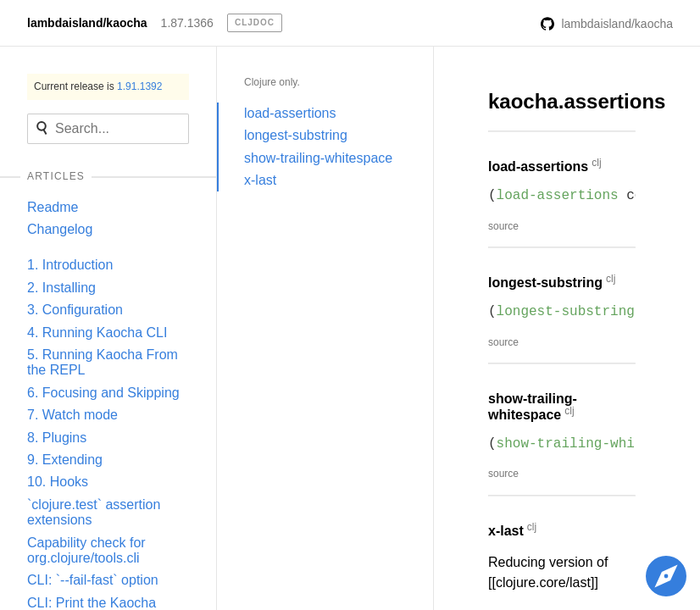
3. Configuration (75, 310)
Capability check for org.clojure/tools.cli (86, 550)
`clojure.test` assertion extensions (94, 512)
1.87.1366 (187, 23)
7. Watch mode (72, 415)
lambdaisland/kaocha (87, 23)
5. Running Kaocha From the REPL (103, 362)
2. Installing (61, 288)
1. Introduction (70, 265)
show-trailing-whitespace (318, 158)
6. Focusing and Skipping (103, 393)
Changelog (60, 229)
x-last (260, 180)
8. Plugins (57, 438)
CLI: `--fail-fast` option (93, 580)
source (503, 226)
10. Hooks (58, 482)
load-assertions (290, 113)
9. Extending (65, 460)
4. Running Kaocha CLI (97, 333)
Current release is (98, 86)
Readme (53, 207)
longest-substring (296, 135)
